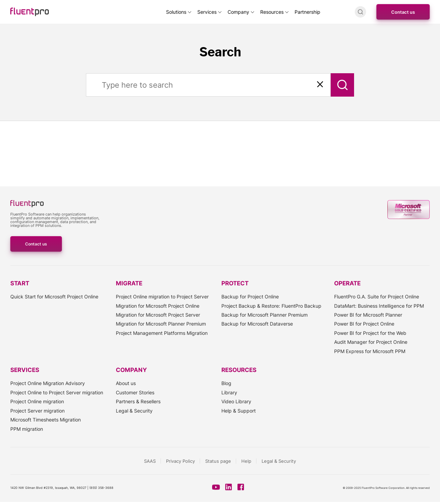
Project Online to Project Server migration (57, 392)
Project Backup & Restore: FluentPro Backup (271, 306)
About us (126, 383)
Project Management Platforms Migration (162, 333)
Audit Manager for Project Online (371, 342)
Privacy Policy (180, 461)
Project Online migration (37, 401)
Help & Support (239, 411)
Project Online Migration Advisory (48, 383)
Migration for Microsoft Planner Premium (161, 324)
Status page (218, 461)
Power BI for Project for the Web (370, 333)
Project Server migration (37, 411)
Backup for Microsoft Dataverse (257, 324)
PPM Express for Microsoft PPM (370, 351)
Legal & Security (134, 411)
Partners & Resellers (138, 401)
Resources (272, 12)
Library (229, 392)
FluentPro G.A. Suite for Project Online (377, 297)
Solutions (176, 12)
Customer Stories (135, 392)
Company (238, 12)
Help (246, 461)
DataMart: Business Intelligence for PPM (379, 306)
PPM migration (27, 429)
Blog (226, 383)
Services (207, 12)
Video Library (236, 401)
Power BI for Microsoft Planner (368, 315)
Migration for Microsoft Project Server (158, 315)
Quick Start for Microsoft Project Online (54, 297)
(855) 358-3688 (101, 488)
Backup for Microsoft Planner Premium (265, 315)
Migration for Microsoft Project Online (158, 306)
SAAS (150, 461)
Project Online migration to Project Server (162, 297)
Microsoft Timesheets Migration (46, 420)
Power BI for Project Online (364, 324)
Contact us (403, 12)
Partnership (307, 12)
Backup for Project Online (250, 297)
